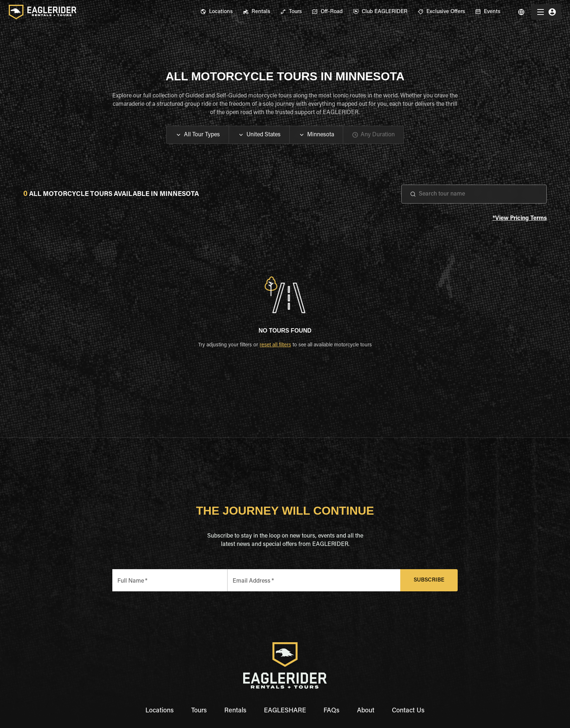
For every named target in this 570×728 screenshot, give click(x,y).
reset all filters (275, 345)
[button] (198, 135)
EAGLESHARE (285, 711)
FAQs (332, 711)
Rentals (235, 711)
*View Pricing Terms (520, 219)
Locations (160, 711)
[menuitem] (216, 12)
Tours (199, 711)
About (366, 711)
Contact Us (408, 711)
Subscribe (429, 580)
